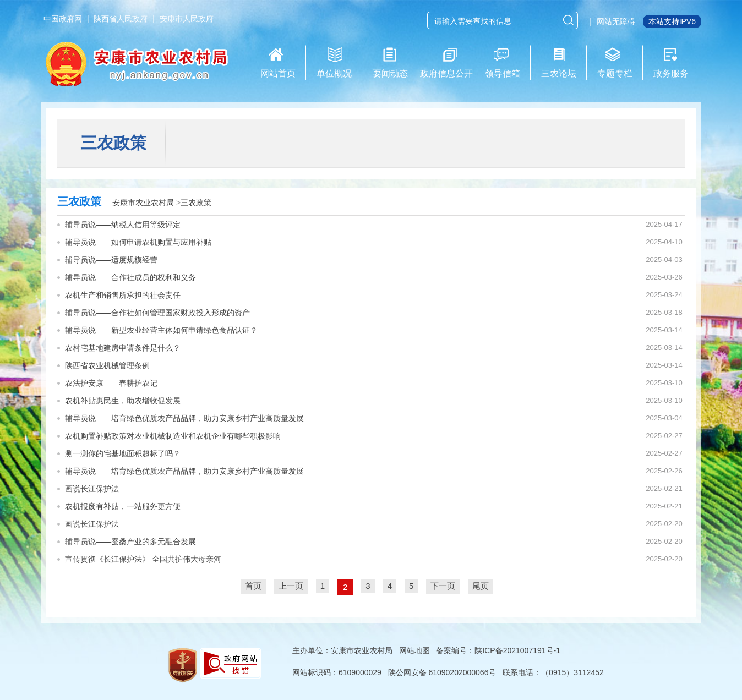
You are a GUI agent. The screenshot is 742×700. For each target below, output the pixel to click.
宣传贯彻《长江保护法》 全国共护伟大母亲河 (143, 559)
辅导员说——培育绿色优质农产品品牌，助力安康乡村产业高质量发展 (184, 418)
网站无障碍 (616, 21)
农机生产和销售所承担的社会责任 (123, 295)
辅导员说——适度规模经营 (111, 260)
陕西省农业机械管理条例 (107, 365)
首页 (253, 586)
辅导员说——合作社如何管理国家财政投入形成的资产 (157, 313)
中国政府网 (63, 19)
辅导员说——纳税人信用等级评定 (123, 225)
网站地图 (414, 650)
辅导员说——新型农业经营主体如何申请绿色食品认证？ (161, 330)
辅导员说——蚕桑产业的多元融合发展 (130, 542)
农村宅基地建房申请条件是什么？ (123, 348)
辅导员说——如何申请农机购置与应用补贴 (138, 242)
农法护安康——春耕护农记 (111, 383)
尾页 (481, 586)
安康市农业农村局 (143, 203)
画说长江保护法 (92, 489)
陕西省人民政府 (121, 19)
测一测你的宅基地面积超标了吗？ (123, 453)
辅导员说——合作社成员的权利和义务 (130, 277)
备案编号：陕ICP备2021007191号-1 (498, 650)
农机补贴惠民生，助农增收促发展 (123, 401)
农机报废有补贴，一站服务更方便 (123, 506)
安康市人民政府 (187, 19)
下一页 (443, 586)
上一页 (291, 586)
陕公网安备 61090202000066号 (442, 672)
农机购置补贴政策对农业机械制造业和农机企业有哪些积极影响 (173, 436)
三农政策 (196, 203)
